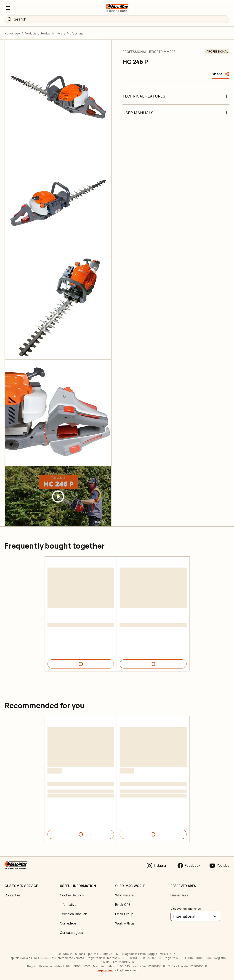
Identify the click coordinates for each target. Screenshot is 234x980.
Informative (68, 905)
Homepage (12, 33)
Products (31, 33)
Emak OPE (123, 905)
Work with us (125, 923)
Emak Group (124, 914)
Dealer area (179, 895)
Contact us (13, 895)
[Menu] (8, 8)
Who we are (124, 895)
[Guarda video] (58, 496)
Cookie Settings (72, 895)
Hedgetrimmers (52, 33)
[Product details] (81, 664)
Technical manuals (74, 914)
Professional (76, 33)
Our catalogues (71, 933)
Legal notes (105, 970)
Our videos (68, 923)
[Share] (221, 74)
